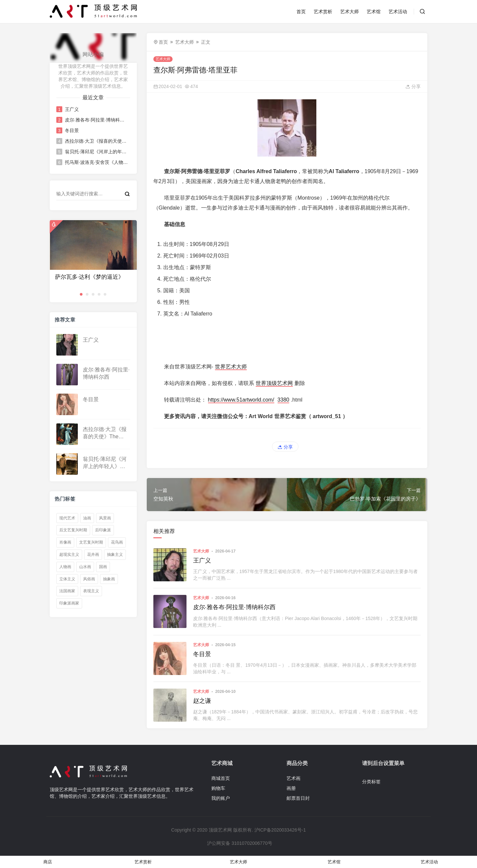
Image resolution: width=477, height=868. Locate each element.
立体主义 (67, 579)
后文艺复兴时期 (73, 530)
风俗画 (89, 579)
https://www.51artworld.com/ (241, 400)
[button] (81, 294)
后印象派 (103, 530)
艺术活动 (398, 12)
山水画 (85, 567)
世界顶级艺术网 (274, 383)
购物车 (218, 788)
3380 (284, 400)
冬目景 (72, 130)
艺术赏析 (323, 12)
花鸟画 (117, 542)
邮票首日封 (298, 798)
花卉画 (93, 555)
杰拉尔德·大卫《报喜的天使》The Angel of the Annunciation (97, 141)
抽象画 (109, 579)
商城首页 (221, 778)
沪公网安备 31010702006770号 (239, 843)
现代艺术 (67, 518)
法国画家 (67, 591)
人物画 (65, 567)
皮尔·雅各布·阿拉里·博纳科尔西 (97, 120)
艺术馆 (374, 12)
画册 (291, 788)
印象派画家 (69, 603)
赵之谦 (202, 701)
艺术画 (293, 778)
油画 (87, 518)
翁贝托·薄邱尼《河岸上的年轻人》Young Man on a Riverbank (97, 152)
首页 (301, 12)
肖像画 (65, 542)
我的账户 (221, 798)
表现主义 (91, 591)
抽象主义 (115, 555)
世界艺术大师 (231, 367)
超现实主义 (69, 555)
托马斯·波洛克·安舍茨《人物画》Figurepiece (97, 162)
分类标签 (371, 782)
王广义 (72, 109)
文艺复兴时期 (91, 542)
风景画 (105, 518)
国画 (103, 567)
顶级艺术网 (220, 830)
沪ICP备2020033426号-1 (280, 830)
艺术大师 (349, 12)
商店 (48, 862)
